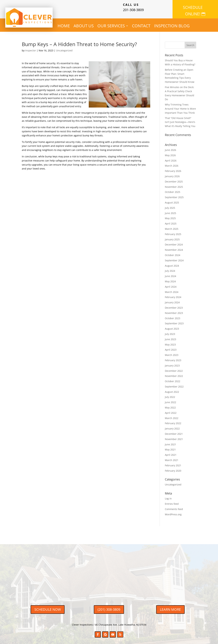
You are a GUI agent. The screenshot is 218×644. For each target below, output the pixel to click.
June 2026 (170, 147)
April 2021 (171, 452)
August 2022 (172, 389)
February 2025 (173, 231)
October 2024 (173, 252)
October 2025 (173, 189)
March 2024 (172, 289)
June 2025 (170, 210)
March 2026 (172, 163)
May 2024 (170, 278)
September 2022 (174, 384)
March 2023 (172, 352)
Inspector (31, 48)
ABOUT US (84, 24)
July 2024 (170, 268)
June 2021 (170, 441)
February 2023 (173, 357)
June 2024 (170, 273)
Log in (168, 496)
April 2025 (171, 221)
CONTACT (141, 24)
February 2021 (173, 462)
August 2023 (172, 326)
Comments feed (174, 506)
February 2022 (173, 420)
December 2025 (174, 179)
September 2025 (174, 194)
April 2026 (171, 158)
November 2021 (174, 436)
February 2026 (173, 168)
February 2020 (173, 468)
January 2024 (172, 300)
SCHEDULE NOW (48, 607)
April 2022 (171, 410)
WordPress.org (173, 511)
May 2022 (170, 405)
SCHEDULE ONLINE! (193, 7)
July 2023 (170, 331)
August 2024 (172, 263)
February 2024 (173, 294)
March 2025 (172, 226)
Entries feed (172, 501)
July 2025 (170, 205)
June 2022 (170, 399)
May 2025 (170, 215)
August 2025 (172, 200)
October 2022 (173, 378)
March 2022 (172, 415)
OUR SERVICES (111, 24)
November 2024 (174, 247)
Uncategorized (64, 48)
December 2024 (174, 242)
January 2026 (172, 174)
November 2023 (174, 310)
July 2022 (170, 394)
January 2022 (172, 426)
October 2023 (173, 315)
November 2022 (174, 373)
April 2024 (171, 284)
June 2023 (170, 336)
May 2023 (170, 342)
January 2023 (172, 363)
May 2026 (170, 152)
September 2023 (174, 321)
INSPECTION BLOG (172, 24)
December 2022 (174, 368)
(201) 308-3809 (109, 607)
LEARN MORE (170, 607)
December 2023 (174, 305)
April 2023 (171, 347)
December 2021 (174, 431)
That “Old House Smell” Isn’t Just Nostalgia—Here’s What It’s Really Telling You (180, 119)
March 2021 (172, 457)
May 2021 (170, 447)
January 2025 (172, 236)
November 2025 (174, 184)
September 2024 (174, 257)
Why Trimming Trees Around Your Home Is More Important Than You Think (180, 106)
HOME (64, 24)
